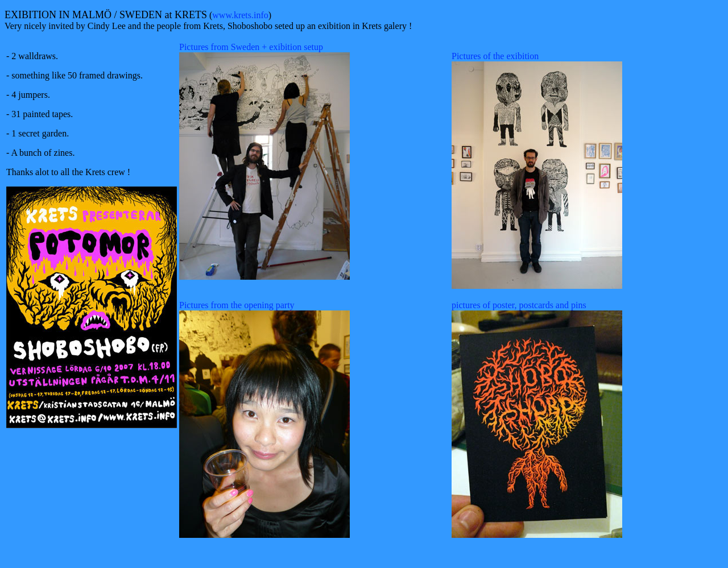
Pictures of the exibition (495, 56)
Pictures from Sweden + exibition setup (251, 47)
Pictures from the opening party (237, 305)
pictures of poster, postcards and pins (519, 305)
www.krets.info (240, 15)
